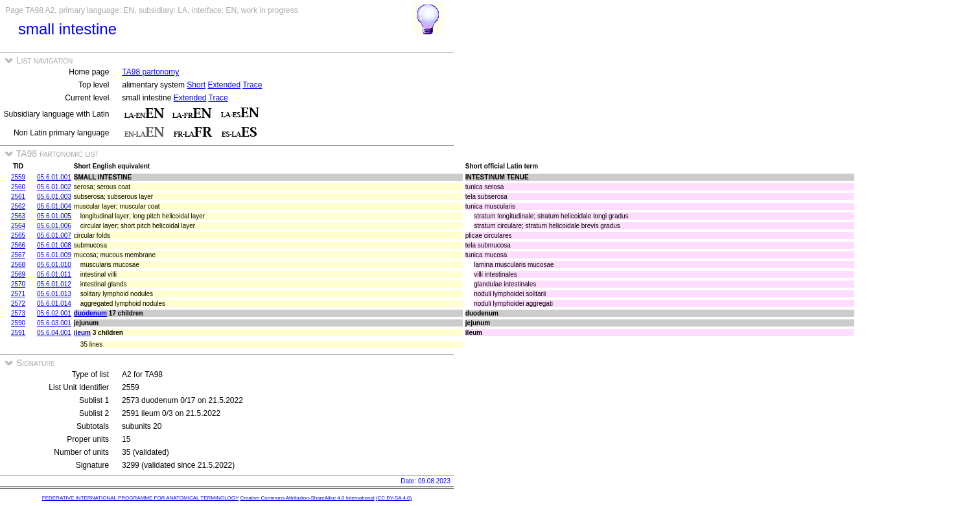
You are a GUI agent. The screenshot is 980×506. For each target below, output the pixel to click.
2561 (18, 197)
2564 (18, 226)
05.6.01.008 (54, 245)
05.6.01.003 (54, 197)
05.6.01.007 (54, 236)
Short (196, 85)
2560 (18, 187)
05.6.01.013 (54, 294)
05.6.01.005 (54, 216)
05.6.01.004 (54, 206)
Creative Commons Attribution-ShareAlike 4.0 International (307, 498)
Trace (252, 85)
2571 (18, 294)
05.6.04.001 (54, 333)
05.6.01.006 (54, 226)
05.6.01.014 (54, 304)
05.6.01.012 (54, 284)
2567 (18, 255)
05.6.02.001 (54, 313)
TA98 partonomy (150, 72)
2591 (18, 333)
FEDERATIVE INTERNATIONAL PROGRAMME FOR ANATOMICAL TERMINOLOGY (140, 498)
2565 (18, 236)
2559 (18, 177)
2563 (18, 216)
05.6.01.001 (54, 177)
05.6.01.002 (54, 187)
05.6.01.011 (54, 274)
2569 (18, 274)
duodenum (90, 313)
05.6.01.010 (54, 265)
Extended (224, 85)
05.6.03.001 (54, 323)
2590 (18, 323)
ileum (82, 333)
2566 (18, 245)
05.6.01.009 (54, 255)
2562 (18, 206)
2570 (18, 284)
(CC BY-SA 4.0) (394, 498)
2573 (18, 313)
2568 (18, 265)
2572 (18, 304)
